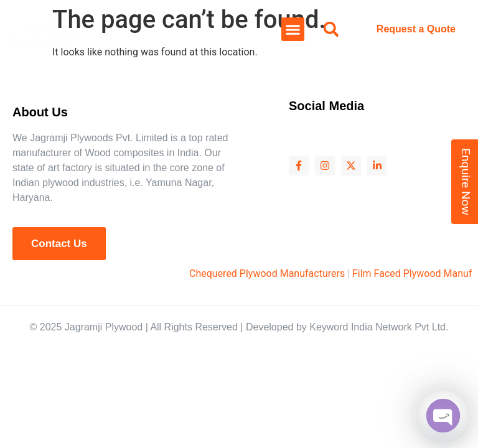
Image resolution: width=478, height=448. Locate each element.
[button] (293, 29)
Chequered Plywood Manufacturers (278, 273)
